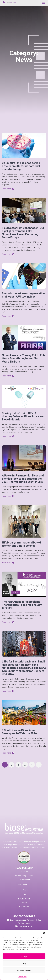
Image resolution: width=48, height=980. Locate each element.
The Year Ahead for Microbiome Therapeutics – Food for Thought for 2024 (22, 605)
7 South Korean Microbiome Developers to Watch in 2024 (19, 732)
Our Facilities (24, 885)
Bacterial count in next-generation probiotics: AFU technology (23, 295)
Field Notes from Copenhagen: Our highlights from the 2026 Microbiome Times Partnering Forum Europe (23, 232)
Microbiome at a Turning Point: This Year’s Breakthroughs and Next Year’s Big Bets (24, 358)
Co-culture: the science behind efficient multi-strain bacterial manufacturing (21, 166)
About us (24, 872)
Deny (24, 971)
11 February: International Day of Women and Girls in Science (21, 544)
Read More (8, 189)
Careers (24, 903)
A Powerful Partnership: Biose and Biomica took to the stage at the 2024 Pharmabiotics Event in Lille (23, 478)
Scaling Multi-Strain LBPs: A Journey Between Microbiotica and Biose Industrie (23, 416)
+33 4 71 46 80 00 (25, 926)
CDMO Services (24, 879)
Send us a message (25, 934)
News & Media (24, 899)
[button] (44, 941)
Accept (24, 964)
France (25, 890)
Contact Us (24, 907)
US (25, 894)
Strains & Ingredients (24, 876)
